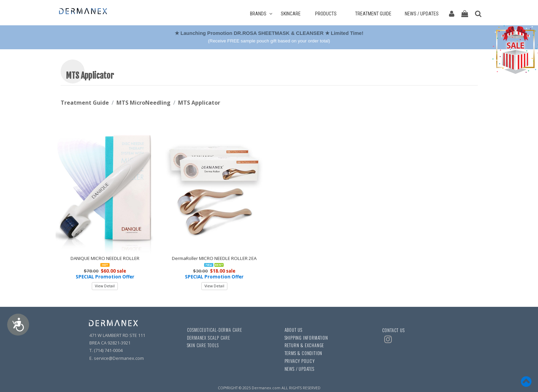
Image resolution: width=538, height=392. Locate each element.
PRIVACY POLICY (300, 361)
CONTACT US (393, 330)
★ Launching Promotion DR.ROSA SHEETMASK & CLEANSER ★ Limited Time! (270, 33)
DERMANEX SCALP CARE (209, 338)
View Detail (105, 286)
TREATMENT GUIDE (376, 14)
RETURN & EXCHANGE (304, 345)
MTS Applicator (199, 103)
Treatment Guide (85, 103)
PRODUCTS (328, 14)
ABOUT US (293, 330)
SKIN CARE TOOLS (203, 345)
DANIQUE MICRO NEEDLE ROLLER (105, 258)
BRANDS (261, 14)
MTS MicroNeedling (143, 103)
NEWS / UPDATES (422, 14)
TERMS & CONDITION (304, 353)
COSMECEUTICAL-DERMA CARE (215, 330)
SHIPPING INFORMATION (306, 338)
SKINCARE (294, 14)
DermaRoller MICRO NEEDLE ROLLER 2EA (214, 258)
